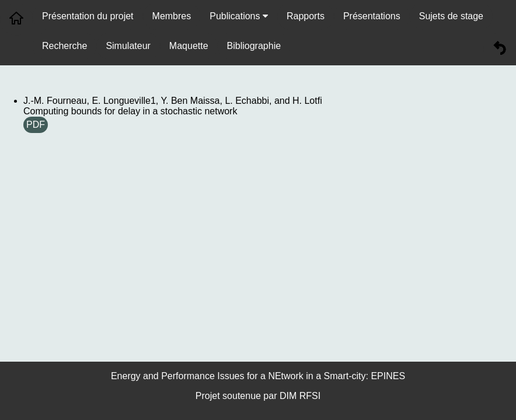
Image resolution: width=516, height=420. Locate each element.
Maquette (189, 46)
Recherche (64, 46)
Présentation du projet (88, 16)
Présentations (372, 16)
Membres (172, 16)
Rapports (306, 16)
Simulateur (128, 46)
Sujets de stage (451, 16)
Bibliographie (254, 46)
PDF (36, 125)
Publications (239, 16)
